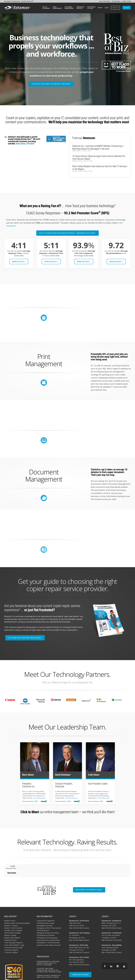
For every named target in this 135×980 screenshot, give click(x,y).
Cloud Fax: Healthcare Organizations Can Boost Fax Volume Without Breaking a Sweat (49, 955)
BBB (125, 978)
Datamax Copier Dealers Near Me (49, 930)
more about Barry (39, 798)
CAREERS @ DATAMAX (80, 959)
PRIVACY (113, 978)
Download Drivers (10, 925)
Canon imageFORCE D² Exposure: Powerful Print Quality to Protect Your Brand (48, 948)
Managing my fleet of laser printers (49, 913)
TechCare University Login (13, 932)
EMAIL (129, 978)
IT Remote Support (11, 937)
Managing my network (45, 910)
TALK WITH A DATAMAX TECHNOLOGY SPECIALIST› (51, 84)
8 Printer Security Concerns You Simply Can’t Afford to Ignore (49, 961)
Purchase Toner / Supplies (13, 915)
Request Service (10, 905)
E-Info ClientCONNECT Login (14, 930)
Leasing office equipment (46, 905)
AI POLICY (106, 978)
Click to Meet (30, 812)
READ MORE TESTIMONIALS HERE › (89, 874)
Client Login (126, 1)
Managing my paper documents (48, 917)
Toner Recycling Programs (13, 927)
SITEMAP (119, 978)
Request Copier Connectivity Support (17, 908)
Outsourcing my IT (43, 915)
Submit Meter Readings (12, 917)
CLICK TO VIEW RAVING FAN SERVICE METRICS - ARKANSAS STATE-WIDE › (67, 233)
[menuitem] (46, 8)
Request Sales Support (12, 922)
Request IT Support (11, 910)
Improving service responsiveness (48, 925)
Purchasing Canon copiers (46, 908)
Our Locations (104, 1)
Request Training (10, 920)
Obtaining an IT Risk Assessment (48, 927)
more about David (71, 798)
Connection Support (11, 935)
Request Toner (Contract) (13, 913)
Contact (86, 913)
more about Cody (104, 798)
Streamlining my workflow (46, 920)
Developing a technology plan (47, 922)
